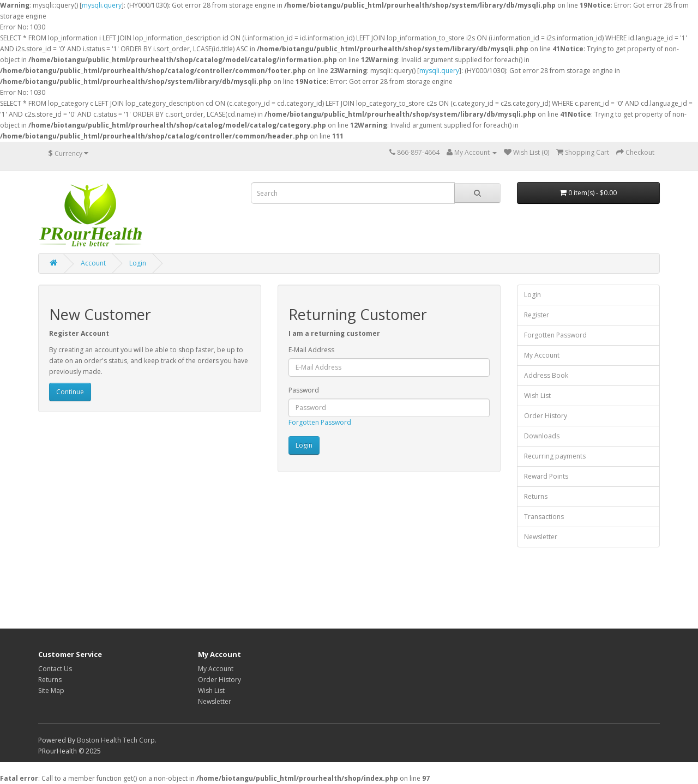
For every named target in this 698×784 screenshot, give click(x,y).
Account (93, 263)
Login (138, 263)
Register (537, 315)
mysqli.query (102, 5)
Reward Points (546, 476)
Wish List (537, 396)
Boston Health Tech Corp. (117, 740)
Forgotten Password (320, 422)
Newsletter (541, 537)
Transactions (544, 517)
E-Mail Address (311, 350)
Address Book (546, 375)
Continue (70, 392)
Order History (546, 416)
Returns (536, 496)
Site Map (51, 690)
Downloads (542, 436)
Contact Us (55, 669)
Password (304, 390)
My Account (542, 355)
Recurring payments (555, 456)
